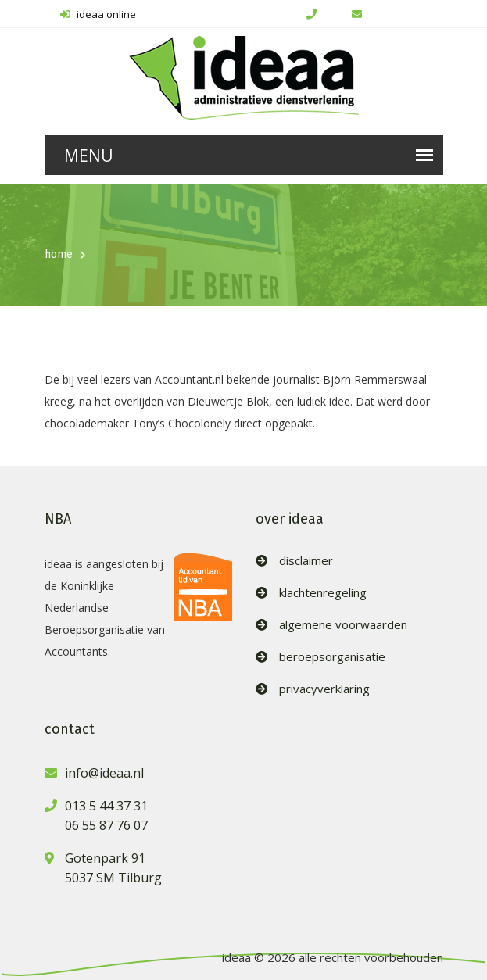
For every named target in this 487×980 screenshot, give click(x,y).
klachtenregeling (323, 593)
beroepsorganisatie (332, 657)
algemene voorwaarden (343, 625)
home (59, 254)
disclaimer (306, 561)
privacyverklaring (324, 689)
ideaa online (98, 14)
